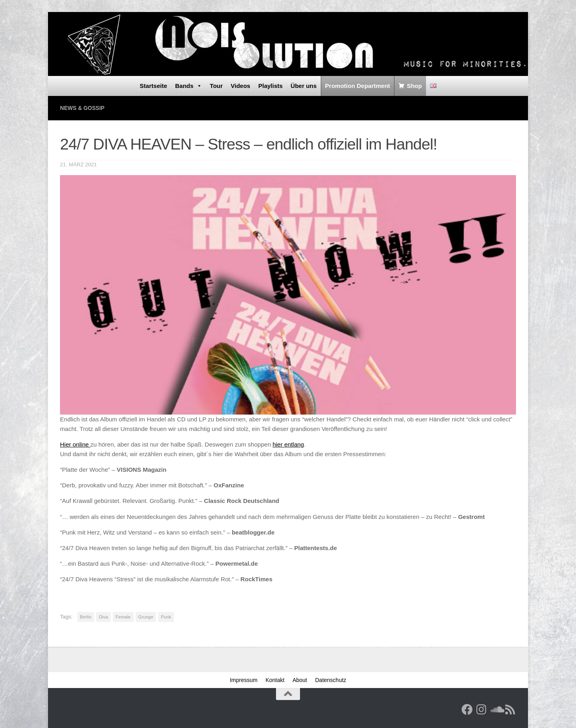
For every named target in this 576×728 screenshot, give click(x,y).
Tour (216, 86)
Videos (241, 86)
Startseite (153, 86)
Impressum (243, 680)
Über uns (304, 86)
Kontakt (275, 680)
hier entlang (288, 444)
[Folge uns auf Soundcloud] (496, 709)
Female (123, 616)
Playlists (271, 86)
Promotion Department (358, 86)
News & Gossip (84, 108)
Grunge (146, 616)
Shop (414, 86)
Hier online (75, 444)
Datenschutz (331, 680)
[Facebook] (467, 709)
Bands (189, 86)
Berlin (86, 616)
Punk (166, 616)
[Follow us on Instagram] (482, 709)
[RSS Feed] (510, 709)
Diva (103, 616)
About (300, 680)
